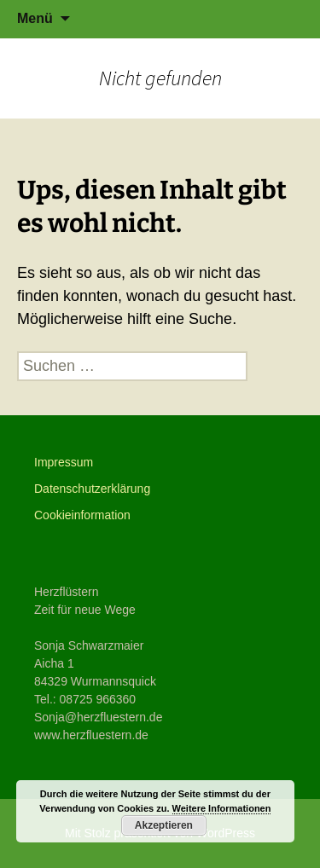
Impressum (64, 462)
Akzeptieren (164, 825)
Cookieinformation (82, 515)
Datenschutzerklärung (92, 489)
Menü (35, 18)
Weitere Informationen (222, 808)
